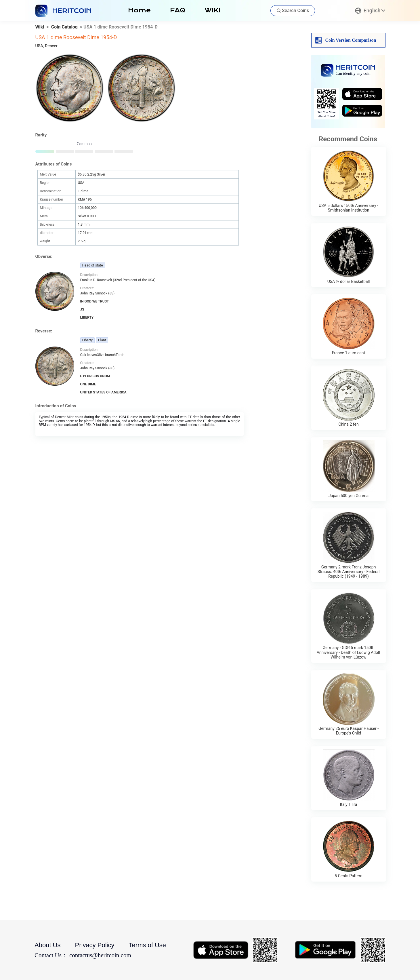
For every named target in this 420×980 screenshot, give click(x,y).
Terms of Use (147, 945)
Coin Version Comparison (351, 40)
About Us (48, 945)
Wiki (40, 27)
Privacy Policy (95, 945)
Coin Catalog (64, 27)
